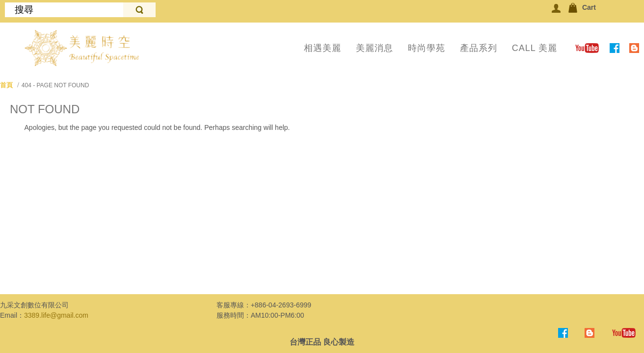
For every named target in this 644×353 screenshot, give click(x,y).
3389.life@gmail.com (56, 315)
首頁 (6, 85)
